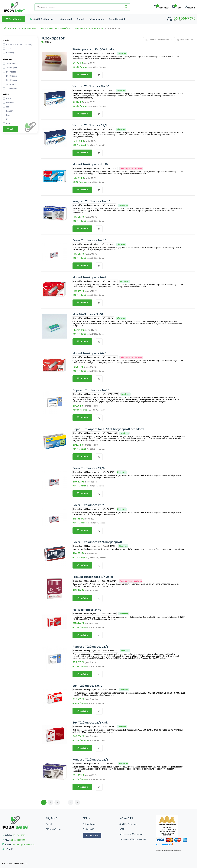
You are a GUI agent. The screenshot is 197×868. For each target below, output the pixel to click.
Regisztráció (88, 828)
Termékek (13, 19)
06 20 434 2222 (18, 839)
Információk (96, 19)
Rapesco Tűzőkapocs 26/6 (90, 645)
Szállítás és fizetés (128, 823)
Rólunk (81, 19)
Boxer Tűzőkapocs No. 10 (89, 240)
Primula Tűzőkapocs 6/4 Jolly (92, 576)
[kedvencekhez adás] (99, 75)
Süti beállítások (92, 834)
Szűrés (6, 40)
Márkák (6, 94)
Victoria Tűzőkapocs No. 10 (90, 86)
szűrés (11, 129)
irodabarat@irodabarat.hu (23, 843)
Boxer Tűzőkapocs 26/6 (88, 504)
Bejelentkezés (89, 823)
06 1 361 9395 (19, 834)
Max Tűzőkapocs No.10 (87, 314)
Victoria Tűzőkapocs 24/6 (89, 125)
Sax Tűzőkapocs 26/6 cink (90, 721)
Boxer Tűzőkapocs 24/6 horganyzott (97, 541)
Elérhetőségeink (117, 19)
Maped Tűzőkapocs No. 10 (90, 164)
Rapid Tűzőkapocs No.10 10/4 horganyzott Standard (107, 428)
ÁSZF (122, 828)
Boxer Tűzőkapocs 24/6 (88, 467)
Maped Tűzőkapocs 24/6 (89, 353)
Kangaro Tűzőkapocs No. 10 (91, 201)
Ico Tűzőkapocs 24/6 (86, 609)
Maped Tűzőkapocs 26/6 (89, 277)
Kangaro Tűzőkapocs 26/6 (90, 758)
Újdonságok (66, 19)
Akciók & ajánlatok (43, 19)
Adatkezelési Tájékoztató (131, 833)
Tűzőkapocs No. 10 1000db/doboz (95, 49)
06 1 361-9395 (184, 18)
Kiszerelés (8, 59)
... (64, 801)
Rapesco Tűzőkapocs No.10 (90, 389)
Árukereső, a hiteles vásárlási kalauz (168, 849)
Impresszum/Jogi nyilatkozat (133, 838)
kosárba (82, 75)
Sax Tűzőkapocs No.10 (87, 684)
